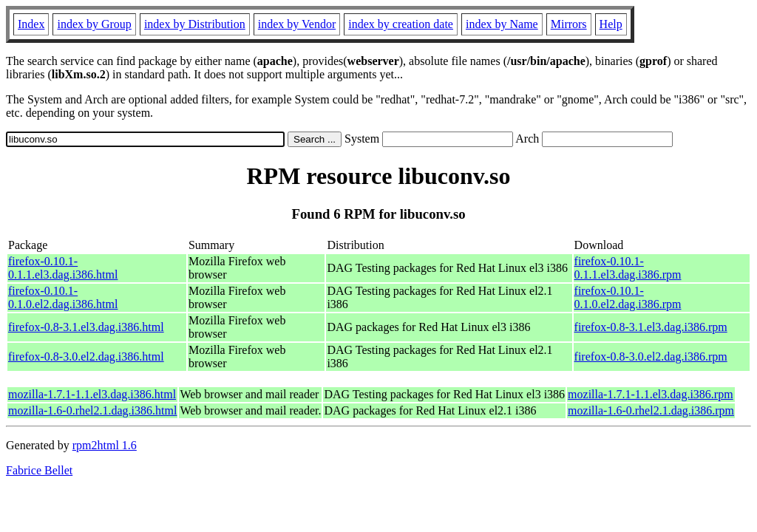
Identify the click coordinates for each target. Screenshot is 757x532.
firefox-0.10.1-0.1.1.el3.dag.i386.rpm (628, 268)
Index (31, 24)
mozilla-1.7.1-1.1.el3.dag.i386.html (92, 394)
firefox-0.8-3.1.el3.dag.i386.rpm (651, 327)
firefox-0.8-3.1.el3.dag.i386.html (86, 327)
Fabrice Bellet (39, 470)
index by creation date (401, 24)
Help (611, 24)
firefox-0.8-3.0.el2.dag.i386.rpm (651, 357)
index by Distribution (195, 24)
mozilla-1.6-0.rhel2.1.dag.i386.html (92, 410)
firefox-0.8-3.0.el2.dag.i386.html (86, 357)
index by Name (502, 24)
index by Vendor (297, 24)
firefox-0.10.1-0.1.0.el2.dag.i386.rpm (628, 297)
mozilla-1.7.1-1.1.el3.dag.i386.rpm (651, 394)
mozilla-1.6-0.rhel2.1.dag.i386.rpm (651, 410)
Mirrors (569, 24)
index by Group (94, 24)
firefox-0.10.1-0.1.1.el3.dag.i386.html (63, 268)
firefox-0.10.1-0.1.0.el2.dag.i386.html (63, 297)
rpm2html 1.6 (105, 445)
